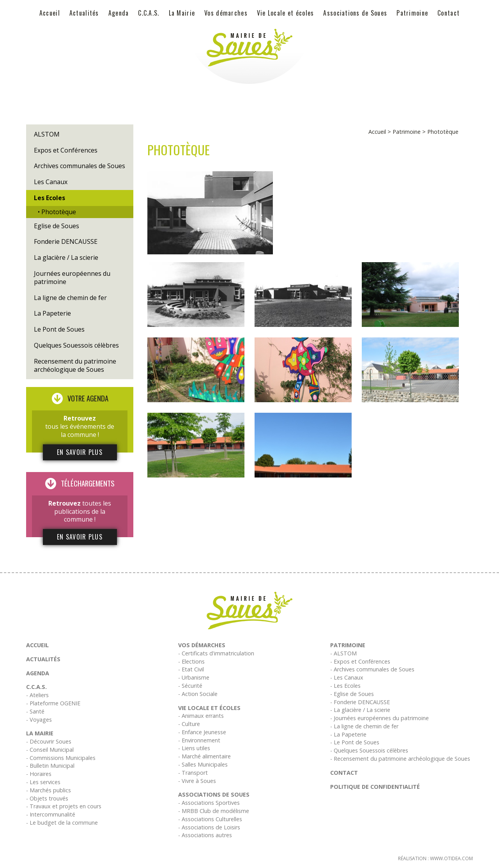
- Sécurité (190, 686)
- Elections (191, 661)
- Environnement (199, 740)
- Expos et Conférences (360, 661)
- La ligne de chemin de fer (364, 726)
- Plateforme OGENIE (53, 703)
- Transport (193, 773)
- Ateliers (37, 695)
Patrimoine (412, 13)
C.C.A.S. (149, 13)
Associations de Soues (355, 13)
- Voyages (39, 720)
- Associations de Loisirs (209, 827)
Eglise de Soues (57, 226)
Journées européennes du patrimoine (72, 278)
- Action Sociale (198, 694)
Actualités (84, 13)
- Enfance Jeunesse (202, 732)
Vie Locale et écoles (286, 13)
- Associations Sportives (209, 803)
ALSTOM (47, 134)
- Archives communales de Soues (372, 669)
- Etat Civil (191, 669)
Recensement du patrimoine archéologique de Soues (75, 365)
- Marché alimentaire (204, 756)
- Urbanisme (194, 677)
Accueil (50, 13)
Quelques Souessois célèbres (76, 345)
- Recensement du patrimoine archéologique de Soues (400, 759)
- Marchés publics (49, 790)
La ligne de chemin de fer (70, 298)
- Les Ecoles (345, 686)
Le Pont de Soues (59, 329)
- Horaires (39, 774)
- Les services (43, 782)
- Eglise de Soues (352, 694)
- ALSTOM (343, 653)
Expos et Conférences (66, 150)
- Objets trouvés (47, 798)
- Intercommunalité (51, 814)
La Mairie (182, 13)
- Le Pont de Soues (355, 742)
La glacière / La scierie (66, 257)
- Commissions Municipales (61, 758)
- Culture (189, 724)
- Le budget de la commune (62, 823)
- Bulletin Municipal (50, 766)
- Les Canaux (347, 677)
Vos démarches (226, 13)
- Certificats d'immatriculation (216, 653)
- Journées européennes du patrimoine (380, 718)
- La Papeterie (348, 734)
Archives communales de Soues (80, 166)
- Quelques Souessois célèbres (369, 750)
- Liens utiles (194, 748)
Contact (449, 13)
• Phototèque (57, 212)
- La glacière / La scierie (360, 710)
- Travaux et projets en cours (64, 806)
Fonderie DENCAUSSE (66, 241)
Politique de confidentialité (375, 787)
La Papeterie (52, 313)
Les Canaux (51, 182)
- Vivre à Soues (197, 781)
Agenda (119, 13)
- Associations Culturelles (210, 819)
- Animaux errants (201, 716)
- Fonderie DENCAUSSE (360, 702)
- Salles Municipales (203, 764)
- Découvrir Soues (49, 741)
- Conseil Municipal (50, 750)
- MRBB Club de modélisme (214, 811)
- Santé (35, 711)
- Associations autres (205, 835)
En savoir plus (80, 452)
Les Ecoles (50, 198)
